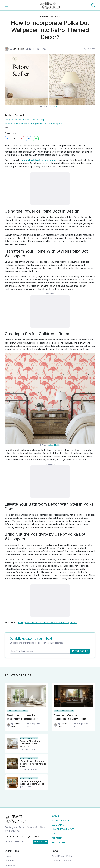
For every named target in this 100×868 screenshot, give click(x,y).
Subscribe (41, 842)
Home (8, 856)
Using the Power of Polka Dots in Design (25, 120)
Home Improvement (63, 829)
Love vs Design (54, 106)
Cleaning (57, 838)
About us (9, 861)
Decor (55, 816)
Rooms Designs (60, 820)
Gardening (58, 825)
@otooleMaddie (54, 445)
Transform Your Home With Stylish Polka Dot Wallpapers (33, 124)
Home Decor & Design (50, 17)
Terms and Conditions (62, 861)
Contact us (10, 865)
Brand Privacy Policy (62, 856)
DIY (53, 834)
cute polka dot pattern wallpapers (39, 160)
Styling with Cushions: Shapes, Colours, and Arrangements (47, 623)
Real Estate (59, 843)
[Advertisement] (50, 189)
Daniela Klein (18, 49)
